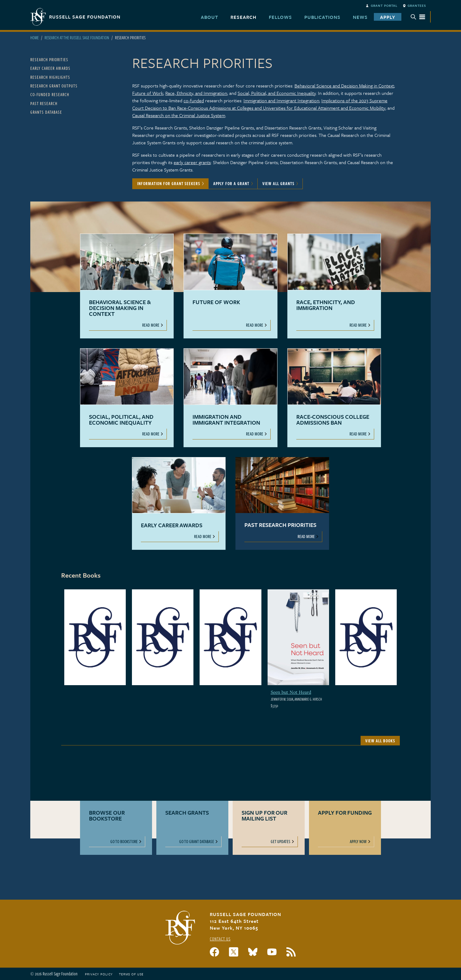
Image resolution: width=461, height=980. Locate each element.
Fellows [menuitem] (280, 17)
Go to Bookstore (124, 841)
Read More (151, 325)
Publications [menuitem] (322, 17)
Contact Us (220, 939)
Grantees (417, 6)
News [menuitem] (360, 17)
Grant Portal (384, 6)
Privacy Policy (99, 974)
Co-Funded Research (50, 94)
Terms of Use (131, 974)
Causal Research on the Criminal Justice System (179, 115)
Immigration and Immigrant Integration (281, 100)
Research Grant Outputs (54, 86)
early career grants (192, 162)
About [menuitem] (209, 17)
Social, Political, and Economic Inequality (277, 93)
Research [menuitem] (243, 17)
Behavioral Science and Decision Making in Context (344, 86)
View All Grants (278, 183)
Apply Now (358, 841)
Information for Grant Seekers (169, 183)
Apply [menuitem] (388, 17)
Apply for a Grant (231, 183)
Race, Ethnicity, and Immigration (196, 93)
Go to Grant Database (197, 841)
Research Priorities (49, 59)
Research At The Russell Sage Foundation (77, 38)
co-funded (194, 100)
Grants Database (46, 112)
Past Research (44, 103)
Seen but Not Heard (291, 692)
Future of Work (148, 93)
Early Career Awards (50, 68)
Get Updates (281, 841)
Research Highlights (50, 77)
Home (34, 38)
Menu (418, 17)
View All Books (380, 741)
